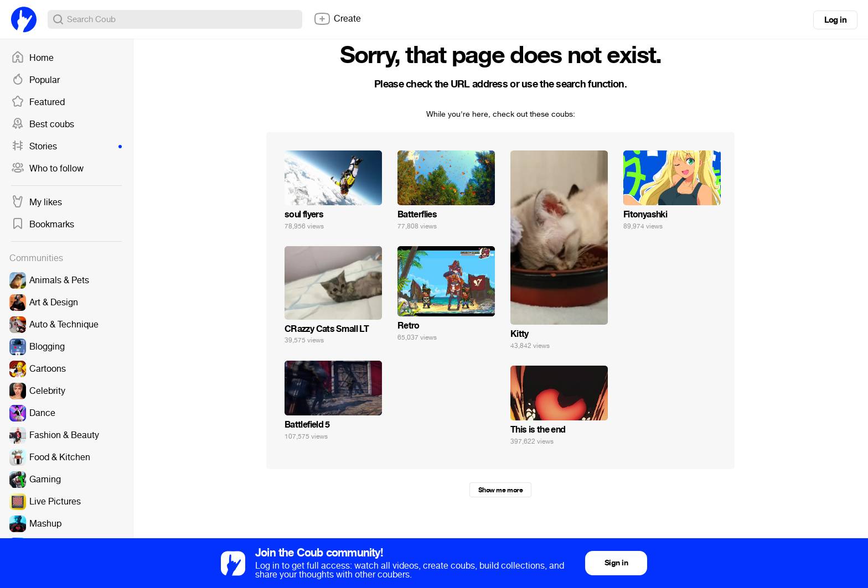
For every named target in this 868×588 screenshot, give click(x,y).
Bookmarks (43, 225)
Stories (66, 147)
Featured (38, 102)
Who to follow (47, 169)
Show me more (500, 490)
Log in (835, 20)
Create (337, 19)
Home (32, 58)
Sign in (616, 563)
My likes (37, 202)
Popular (35, 80)
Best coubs (43, 124)
